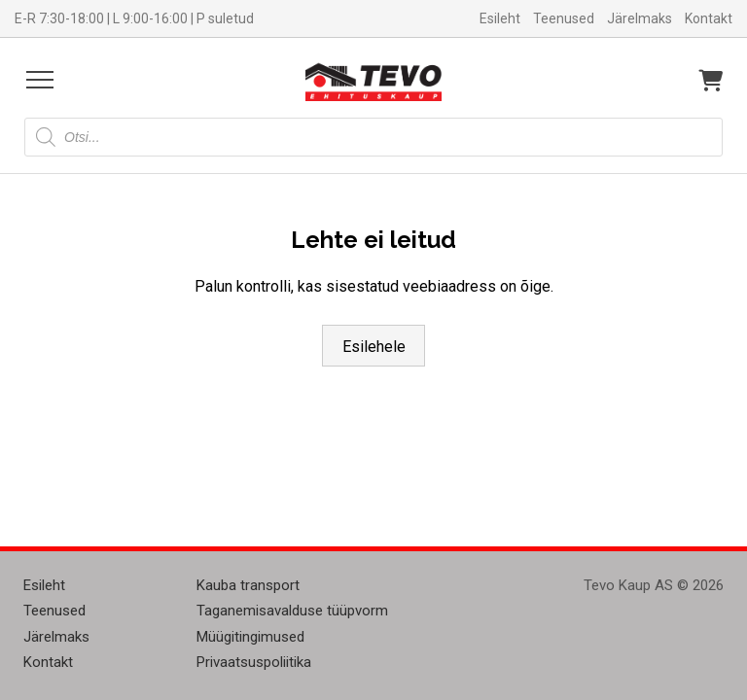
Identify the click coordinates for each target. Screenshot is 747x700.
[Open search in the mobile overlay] (373, 137)
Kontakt (709, 18)
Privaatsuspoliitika (254, 662)
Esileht (500, 18)
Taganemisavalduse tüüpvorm (292, 611)
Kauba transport (248, 585)
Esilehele (374, 347)
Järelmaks (640, 18)
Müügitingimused (250, 637)
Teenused (564, 18)
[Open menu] (40, 80)
